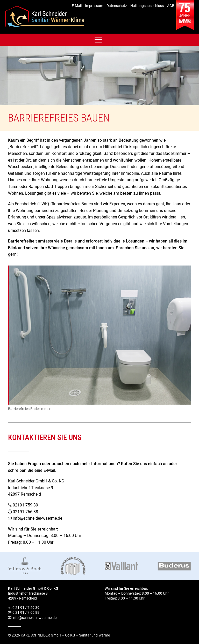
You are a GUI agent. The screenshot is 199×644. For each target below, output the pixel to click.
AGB (171, 6)
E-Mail (77, 6)
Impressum (94, 6)
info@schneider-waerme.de (37, 518)
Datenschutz (117, 6)
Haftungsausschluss (147, 6)
